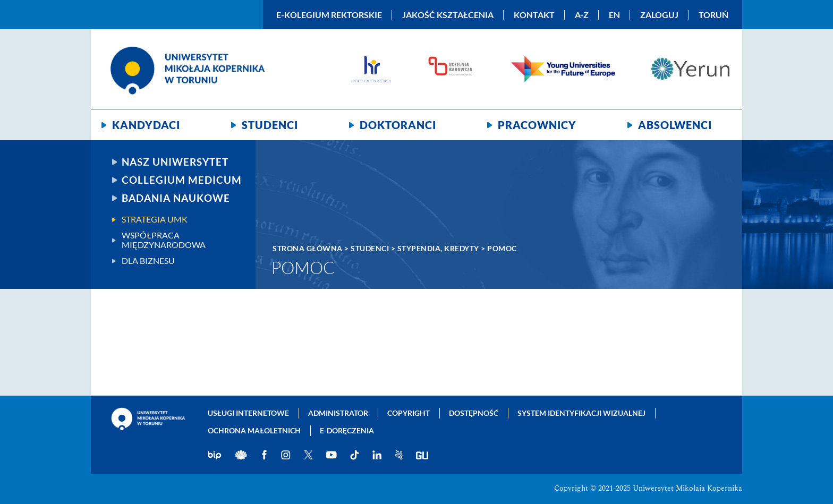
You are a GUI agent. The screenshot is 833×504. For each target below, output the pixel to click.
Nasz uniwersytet (175, 162)
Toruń (713, 15)
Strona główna (308, 248)
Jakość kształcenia (448, 15)
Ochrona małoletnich (254, 430)
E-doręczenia (347, 430)
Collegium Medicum (182, 180)
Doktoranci (398, 125)
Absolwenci (675, 125)
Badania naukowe (176, 198)
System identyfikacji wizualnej (581, 413)
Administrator (338, 413)
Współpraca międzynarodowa (164, 240)
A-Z (582, 15)
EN (614, 15)
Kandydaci (146, 125)
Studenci (270, 125)
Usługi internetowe (248, 413)
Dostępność (474, 413)
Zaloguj (659, 15)
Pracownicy (537, 125)
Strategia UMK (155, 219)
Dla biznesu (148, 261)
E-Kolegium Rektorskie (329, 15)
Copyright (409, 413)
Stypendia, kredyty (438, 248)
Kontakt (534, 15)
